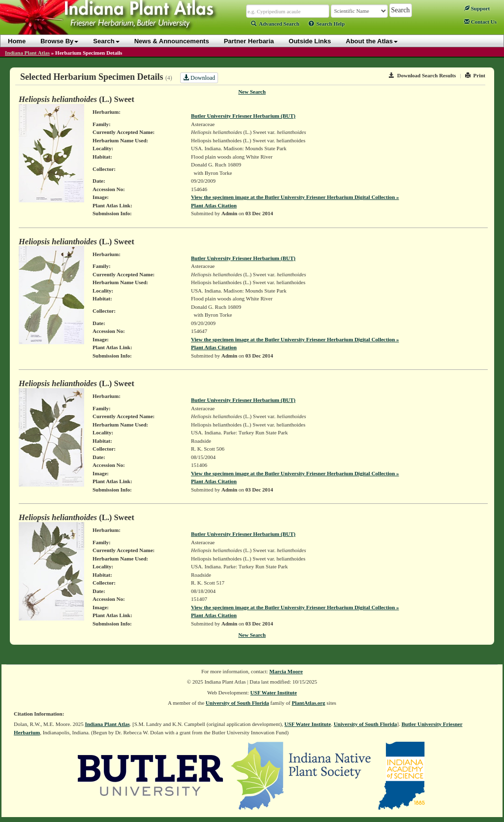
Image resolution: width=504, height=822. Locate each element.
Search (106, 41)
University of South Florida (237, 703)
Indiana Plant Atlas (27, 53)
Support (477, 8)
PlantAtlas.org (309, 703)
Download (199, 78)
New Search (252, 92)
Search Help (327, 24)
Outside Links (310, 41)
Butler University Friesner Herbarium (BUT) (243, 116)
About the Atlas (372, 41)
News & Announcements (172, 41)
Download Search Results (422, 75)
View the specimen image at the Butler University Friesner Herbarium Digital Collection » (295, 197)
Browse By (59, 41)
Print (475, 75)
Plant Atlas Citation (214, 205)
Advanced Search (275, 24)
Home (17, 41)
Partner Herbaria (249, 41)
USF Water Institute (274, 692)
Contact (480, 22)
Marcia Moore (286, 671)
